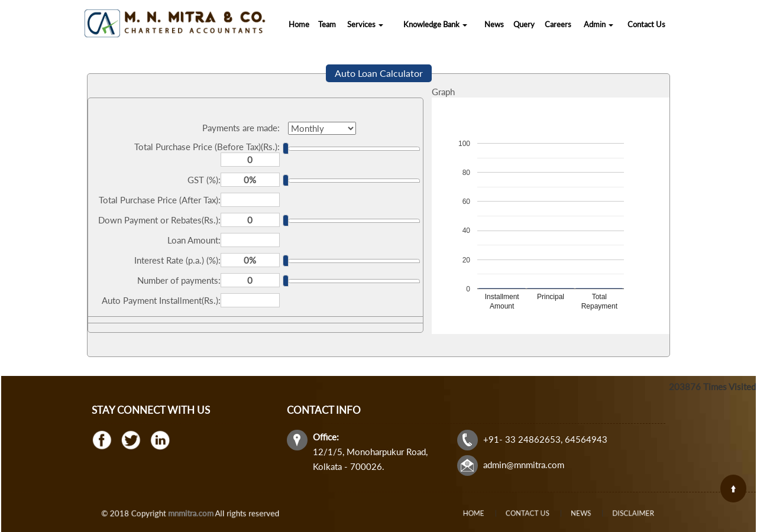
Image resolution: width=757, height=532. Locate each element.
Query (524, 24)
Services (365, 24)
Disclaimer (606, 513)
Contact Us (646, 24)
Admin (599, 24)
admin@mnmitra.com (524, 465)
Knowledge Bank (435, 24)
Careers (558, 24)
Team (327, 24)
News (494, 24)
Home (299, 24)
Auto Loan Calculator (379, 73)
